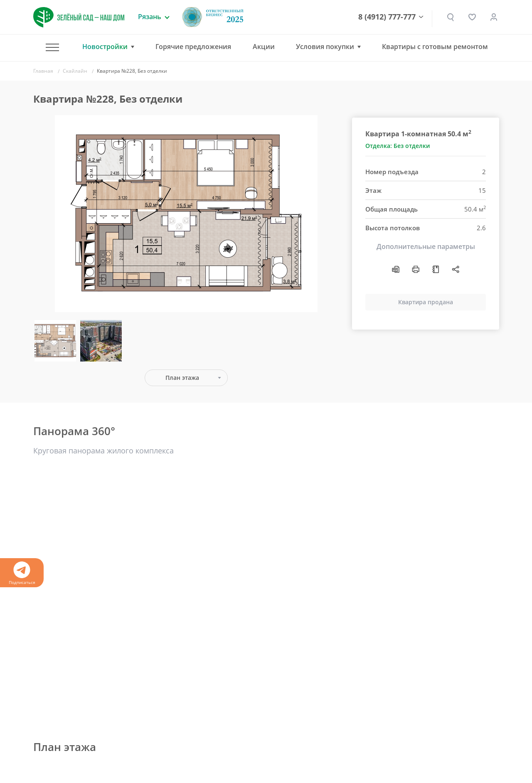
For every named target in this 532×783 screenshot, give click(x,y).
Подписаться (22, 573)
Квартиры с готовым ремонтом (435, 47)
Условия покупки (325, 47)
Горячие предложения (193, 47)
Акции (264, 47)
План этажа (182, 378)
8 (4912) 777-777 (387, 17)
